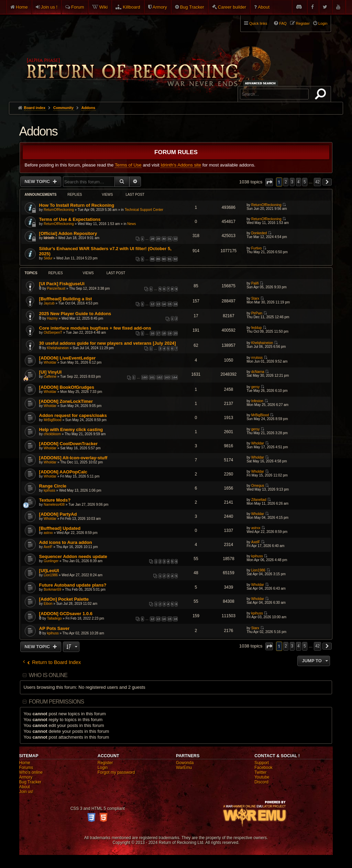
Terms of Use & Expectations (70, 219)
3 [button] (292, 182)
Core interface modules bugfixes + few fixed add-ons (95, 328)
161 (152, 377)
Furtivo (257, 248)
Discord (261, 782)
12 (152, 304)
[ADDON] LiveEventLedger (68, 358)
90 (164, 259)
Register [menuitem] (303, 23)
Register (105, 763)
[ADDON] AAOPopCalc (63, 472)
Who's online (31, 772)
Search (322, 95)
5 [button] (305, 182)
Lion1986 (51, 575)
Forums (26, 768)
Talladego (54, 618)
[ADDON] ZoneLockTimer (66, 401)
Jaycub (49, 303)
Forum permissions (57, 702)
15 (170, 304)
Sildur (48, 258)
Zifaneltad (259, 500)
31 (170, 239)
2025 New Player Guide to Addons (75, 314)
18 (164, 333)
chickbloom (52, 434)
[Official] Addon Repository (68, 233)
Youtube (262, 777)
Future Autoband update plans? (73, 585)
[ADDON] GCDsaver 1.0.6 (66, 614)
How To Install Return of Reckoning (77, 205)
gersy (255, 387)
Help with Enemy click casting (71, 430)
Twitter (260, 772)
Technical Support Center (144, 210)
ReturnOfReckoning (59, 210)
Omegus (258, 486)
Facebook (263, 768)
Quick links (258, 23)
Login (103, 768)
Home (22, 7)
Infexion (257, 401)
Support (262, 763)
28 (152, 239)
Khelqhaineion (58, 348)
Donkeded (259, 233)
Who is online (48, 675)
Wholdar (50, 362)
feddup (257, 328)
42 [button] (317, 182)
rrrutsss (257, 358)
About (264, 7)
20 (175, 333)
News (131, 224)
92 (175, 259)
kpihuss (49, 490)
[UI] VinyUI (51, 372)
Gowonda (185, 763)
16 (175, 304)
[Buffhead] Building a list (66, 299)
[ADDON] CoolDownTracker (68, 444)
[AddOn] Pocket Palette (64, 599)
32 (175, 239)
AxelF (48, 547)
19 (170, 333)
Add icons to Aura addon (66, 542)
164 (174, 377)
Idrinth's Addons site (181, 165)
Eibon (48, 604)
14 (164, 304)
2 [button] (286, 182)
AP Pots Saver (54, 628)
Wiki (104, 7)
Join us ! (49, 7)
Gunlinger (51, 561)
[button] (269, 182)
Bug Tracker (192, 7)
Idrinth (49, 238)
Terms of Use (128, 165)
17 (158, 333)
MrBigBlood (53, 420)
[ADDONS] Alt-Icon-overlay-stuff (73, 458)
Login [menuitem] (323, 23)
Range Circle (53, 486)
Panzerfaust (56, 288)
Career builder (232, 7)
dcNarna (258, 372)
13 (158, 304)
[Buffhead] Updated (60, 528)
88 (152, 259)
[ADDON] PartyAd (58, 514)
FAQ (283, 23)
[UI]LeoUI (49, 571)
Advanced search (261, 83)
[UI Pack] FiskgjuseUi (62, 284)
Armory (160, 7)
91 (170, 259)
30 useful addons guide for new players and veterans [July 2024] (108, 343)
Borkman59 (52, 590)
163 (167, 377)
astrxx (48, 533)
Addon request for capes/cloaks (73, 415)
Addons (38, 131)
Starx (255, 298)
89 (158, 259)
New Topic (38, 181)
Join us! (26, 792)
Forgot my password (116, 772)
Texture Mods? (55, 500)
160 (145, 377)
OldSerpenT (53, 333)
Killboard (131, 7)
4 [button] (299, 182)
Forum (78, 7)
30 (164, 239)
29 (158, 239)
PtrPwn (257, 313)
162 (160, 377)
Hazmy (52, 318)
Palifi (255, 283)
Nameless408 (54, 505)
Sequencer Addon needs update (73, 556)
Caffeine (50, 377)
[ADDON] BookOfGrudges (67, 387)
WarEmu (184, 768)
